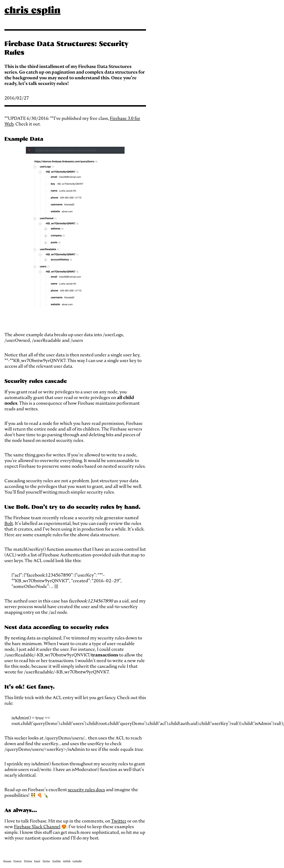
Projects (18, 861)
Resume (7, 861)
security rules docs (86, 790)
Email (37, 861)
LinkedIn (77, 861)
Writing (28, 861)
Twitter (119, 821)
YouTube (56, 861)
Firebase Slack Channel (37, 827)
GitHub (67, 861)
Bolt (9, 523)
